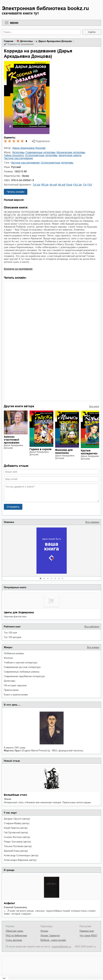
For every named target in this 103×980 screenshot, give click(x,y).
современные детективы (41, 152)
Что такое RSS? (88, 936)
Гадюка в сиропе (41, 449)
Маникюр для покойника (64, 451)
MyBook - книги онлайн (53, 940)
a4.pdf (53, 185)
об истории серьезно (15, 685)
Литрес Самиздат (50, 936)
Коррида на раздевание (18, 269)
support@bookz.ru (61, 947)
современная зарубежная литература (24, 676)
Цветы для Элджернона (19, 612)
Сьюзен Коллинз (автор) (17, 837)
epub (69, 185)
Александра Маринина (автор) (20, 860)
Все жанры (93, 647)
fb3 (90, 185)
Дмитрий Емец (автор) (16, 851)
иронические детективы (71, 152)
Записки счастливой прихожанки (12, 440)
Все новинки (92, 522)
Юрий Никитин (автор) (16, 828)
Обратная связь (14, 931)
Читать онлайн (16, 192)
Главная (9, 41)
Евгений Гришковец (15, 907)
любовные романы (14, 653)
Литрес (44, 931)
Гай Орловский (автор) (16, 832)
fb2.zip (78, 185)
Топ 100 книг (11, 633)
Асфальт (9, 903)
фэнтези (8, 658)
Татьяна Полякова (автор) (18, 846)
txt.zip (36, 185)
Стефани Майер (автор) (17, 823)
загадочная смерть (70, 155)
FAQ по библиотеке (16, 936)
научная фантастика (15, 617)
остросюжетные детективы (41, 155)
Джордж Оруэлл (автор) (17, 819)
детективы (10, 681)
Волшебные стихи (15, 795)
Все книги (94, 406)
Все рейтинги (92, 627)
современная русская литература (22, 667)
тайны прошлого (14, 155)
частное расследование (18, 158)
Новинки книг (87, 931)
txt (85, 185)
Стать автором (14, 940)
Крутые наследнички (89, 452)
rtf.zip (45, 185)
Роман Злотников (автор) (17, 842)
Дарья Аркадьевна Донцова (55, 41)
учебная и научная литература (20, 663)
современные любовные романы (22, 672)
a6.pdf (62, 185)
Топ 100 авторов (13, 637)
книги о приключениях (16, 695)
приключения (11, 690)
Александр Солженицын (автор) (21, 855)
